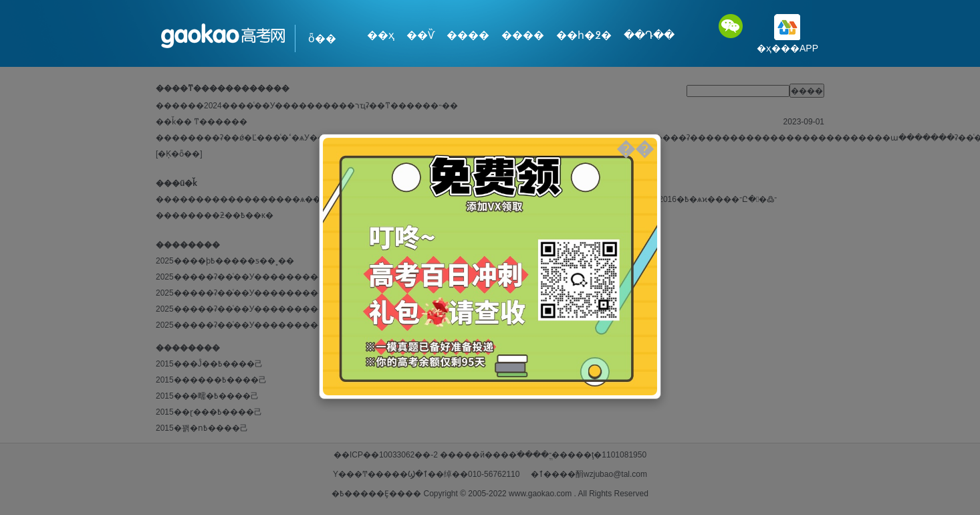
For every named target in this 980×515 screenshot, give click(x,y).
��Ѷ (420, 35)
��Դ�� (649, 35)
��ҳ (381, 35)
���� (468, 35)
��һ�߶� (584, 35)
